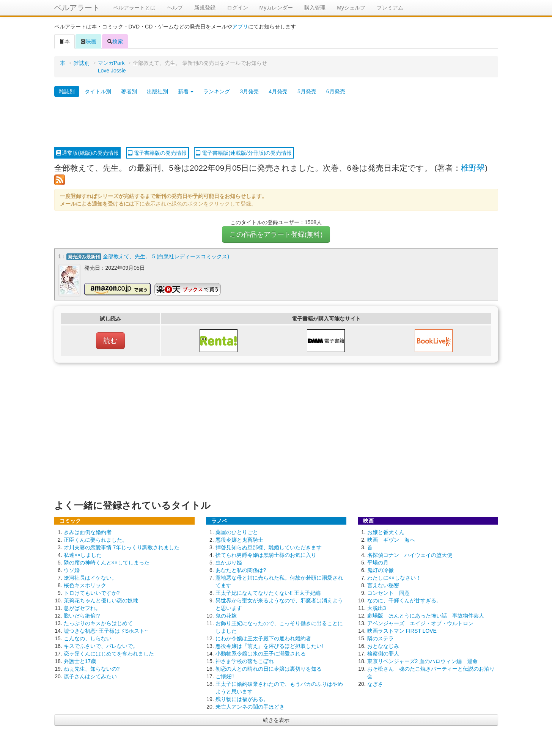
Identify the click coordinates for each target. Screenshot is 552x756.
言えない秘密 (383, 585)
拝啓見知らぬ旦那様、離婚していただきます (269, 547)
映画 (88, 41)
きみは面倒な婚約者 (88, 532)
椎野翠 (473, 168)
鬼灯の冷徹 (381, 570)
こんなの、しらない (88, 638)
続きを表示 (276, 720)
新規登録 (205, 8)
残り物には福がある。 (242, 699)
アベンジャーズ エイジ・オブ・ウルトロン (420, 623)
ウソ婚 (72, 570)
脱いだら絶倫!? (82, 616)
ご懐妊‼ (225, 676)
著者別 (129, 91)
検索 (115, 41)
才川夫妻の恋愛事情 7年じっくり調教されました (122, 547)
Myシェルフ (351, 8)
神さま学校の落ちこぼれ (245, 661)
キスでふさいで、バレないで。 (101, 646)
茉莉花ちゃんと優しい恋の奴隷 (101, 600)
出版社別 (157, 91)
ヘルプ (175, 8)
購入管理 (315, 8)
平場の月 (378, 563)
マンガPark (111, 63)
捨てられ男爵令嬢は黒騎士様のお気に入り (266, 555)
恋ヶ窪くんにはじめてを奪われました (109, 654)
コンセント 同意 (388, 593)
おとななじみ (383, 646)
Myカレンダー (276, 8)
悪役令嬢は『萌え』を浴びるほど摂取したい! (269, 646)
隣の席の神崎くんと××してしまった (107, 563)
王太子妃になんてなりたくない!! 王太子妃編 (268, 593)
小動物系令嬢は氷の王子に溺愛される (261, 654)
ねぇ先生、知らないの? (92, 669)
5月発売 (307, 91)
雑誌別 (82, 63)
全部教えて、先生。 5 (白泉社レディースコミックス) (166, 256)
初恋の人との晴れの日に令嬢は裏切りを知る (269, 669)
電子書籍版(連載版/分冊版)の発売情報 (244, 153)
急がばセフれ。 (82, 608)
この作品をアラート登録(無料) (276, 234)
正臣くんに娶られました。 (96, 540)
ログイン (237, 8)
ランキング (217, 91)
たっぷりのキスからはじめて (98, 623)
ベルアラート (77, 8)
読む (110, 341)
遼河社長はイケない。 (90, 578)
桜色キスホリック (85, 585)
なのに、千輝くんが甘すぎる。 (404, 600)
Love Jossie (112, 71)
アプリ (240, 27)
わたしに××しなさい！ (394, 578)
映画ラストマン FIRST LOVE (402, 631)
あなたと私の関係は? (241, 570)
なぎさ (375, 684)
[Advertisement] (276, 123)
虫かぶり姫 (229, 563)
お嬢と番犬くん (386, 532)
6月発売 (336, 91)
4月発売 (278, 91)
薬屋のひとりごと (237, 532)
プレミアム (390, 8)
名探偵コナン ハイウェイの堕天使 (410, 555)
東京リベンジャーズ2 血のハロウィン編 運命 (423, 661)
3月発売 (249, 91)
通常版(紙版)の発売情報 (87, 153)
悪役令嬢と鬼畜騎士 (239, 540)
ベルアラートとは (134, 8)
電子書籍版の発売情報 (157, 153)
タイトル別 (98, 91)
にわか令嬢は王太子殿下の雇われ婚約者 (263, 638)
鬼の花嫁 (226, 616)
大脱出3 (377, 608)
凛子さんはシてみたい (90, 676)
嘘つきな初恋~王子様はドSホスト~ (106, 631)
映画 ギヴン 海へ (391, 540)
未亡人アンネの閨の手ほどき (250, 707)
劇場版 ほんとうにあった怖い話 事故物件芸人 (426, 616)
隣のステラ (381, 638)
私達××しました (83, 555)
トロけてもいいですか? (92, 593)
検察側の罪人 (383, 654)
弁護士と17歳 (80, 661)
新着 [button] (186, 91)
